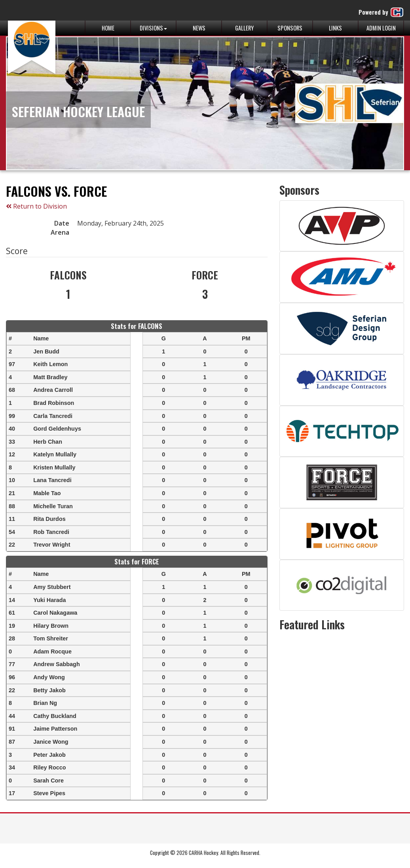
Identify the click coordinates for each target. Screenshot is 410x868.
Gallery (244, 28)
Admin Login (381, 28)
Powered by (381, 12)
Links (335, 28)
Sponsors (290, 28)
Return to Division (36, 206)
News (199, 28)
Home (108, 28)
